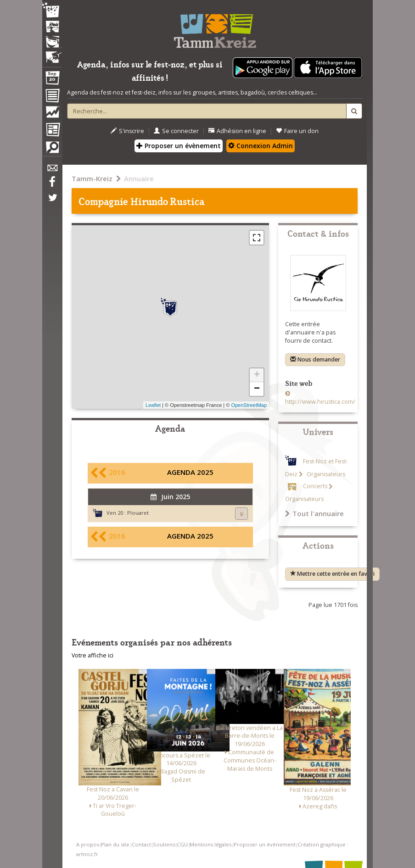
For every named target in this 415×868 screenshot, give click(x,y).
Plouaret (138, 513)
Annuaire (139, 178)
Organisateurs (325, 474)
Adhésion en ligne (237, 131)
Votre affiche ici (93, 655)
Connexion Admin (261, 146)
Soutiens (164, 844)
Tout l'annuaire (314, 513)
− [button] (257, 389)
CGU (182, 844)
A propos (88, 844)
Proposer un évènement (179, 146)
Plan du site (115, 844)
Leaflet (153, 405)
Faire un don (297, 131)
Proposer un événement (265, 844)
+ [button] (257, 375)
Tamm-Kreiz (92, 178)
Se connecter (176, 131)
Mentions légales (210, 844)
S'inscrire (127, 131)
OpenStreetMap (249, 405)
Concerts (315, 487)
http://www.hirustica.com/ (320, 402)
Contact (141, 844)
